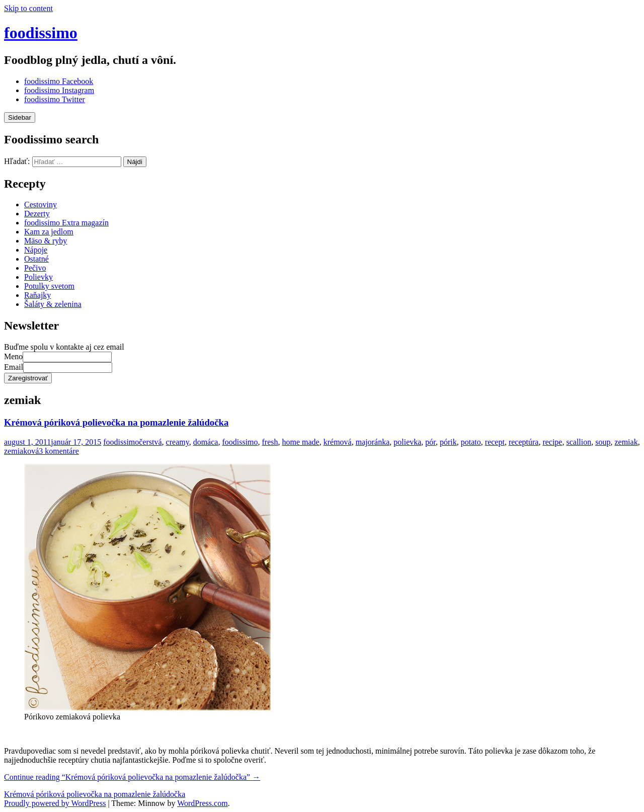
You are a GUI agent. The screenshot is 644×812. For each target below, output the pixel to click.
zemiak (626, 442)
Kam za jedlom (49, 232)
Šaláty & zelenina (53, 304)
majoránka (373, 442)
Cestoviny (41, 205)
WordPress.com (202, 803)
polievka (407, 442)
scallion (579, 442)
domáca (206, 442)
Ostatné (36, 259)
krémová (338, 442)
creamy (178, 442)
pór (430, 442)
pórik (448, 442)
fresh (270, 442)
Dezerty (37, 214)
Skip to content (28, 8)
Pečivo (35, 268)
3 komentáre (59, 451)
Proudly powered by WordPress (55, 803)
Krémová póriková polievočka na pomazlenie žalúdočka (116, 422)
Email (14, 367)
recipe (552, 442)
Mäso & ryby (46, 241)
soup (603, 442)
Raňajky (37, 295)
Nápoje (36, 250)
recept (495, 442)
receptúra (524, 442)
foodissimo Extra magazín (66, 223)
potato (471, 442)
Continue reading (132, 777)
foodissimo (41, 33)
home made (301, 442)
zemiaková (21, 451)
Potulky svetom (49, 286)
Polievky (38, 277)
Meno (13, 356)
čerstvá (150, 442)
